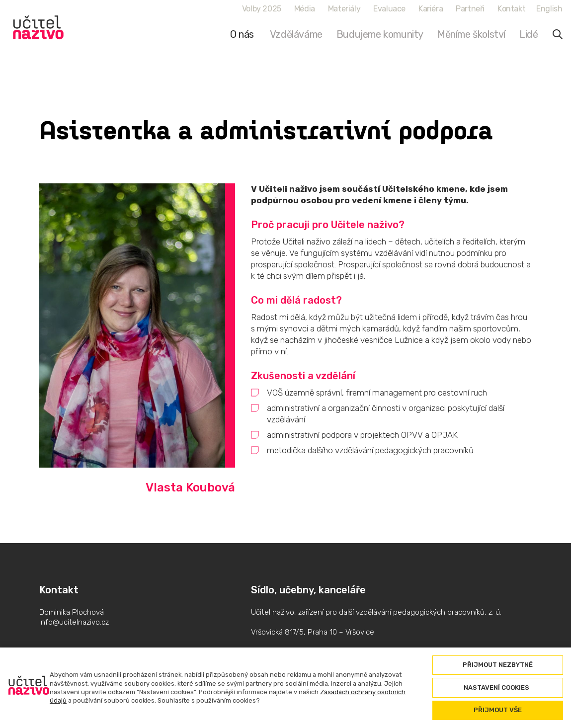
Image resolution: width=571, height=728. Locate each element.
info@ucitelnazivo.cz (74, 622)
